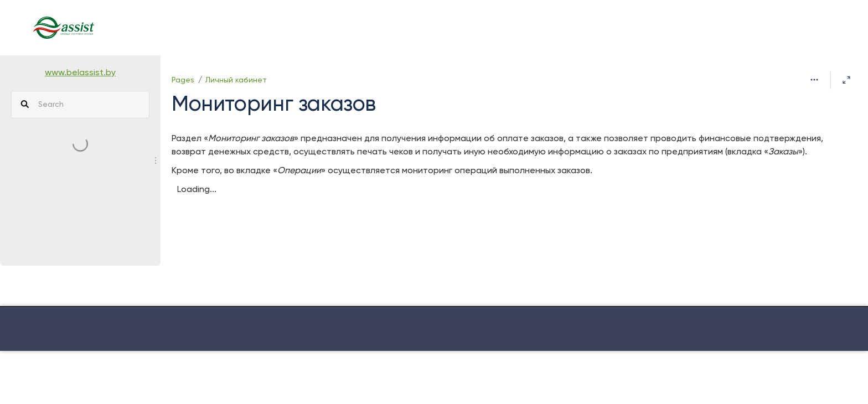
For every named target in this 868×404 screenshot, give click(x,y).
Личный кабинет (236, 80)
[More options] (814, 80)
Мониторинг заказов (274, 105)
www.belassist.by (80, 73)
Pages (183, 80)
